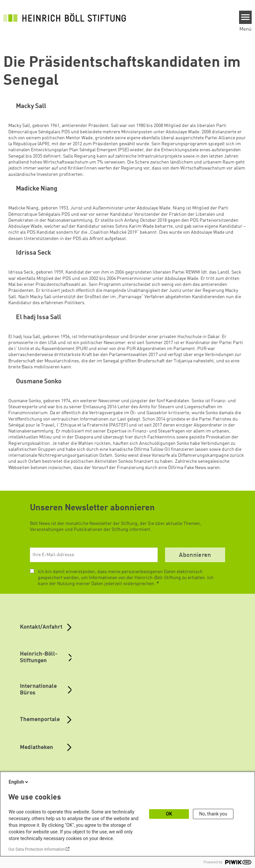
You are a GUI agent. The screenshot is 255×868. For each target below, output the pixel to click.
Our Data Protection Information (37, 849)
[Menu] (246, 17)
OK (169, 814)
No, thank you (213, 814)
